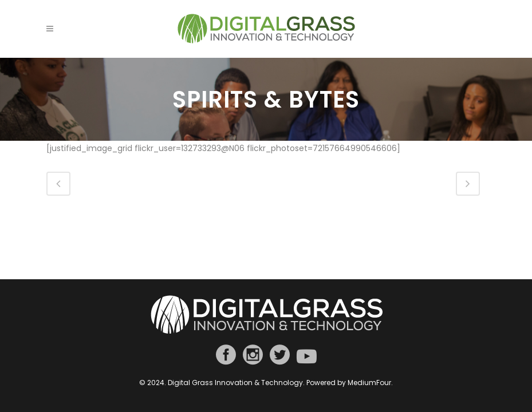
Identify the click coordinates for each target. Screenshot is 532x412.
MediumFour (369, 383)
